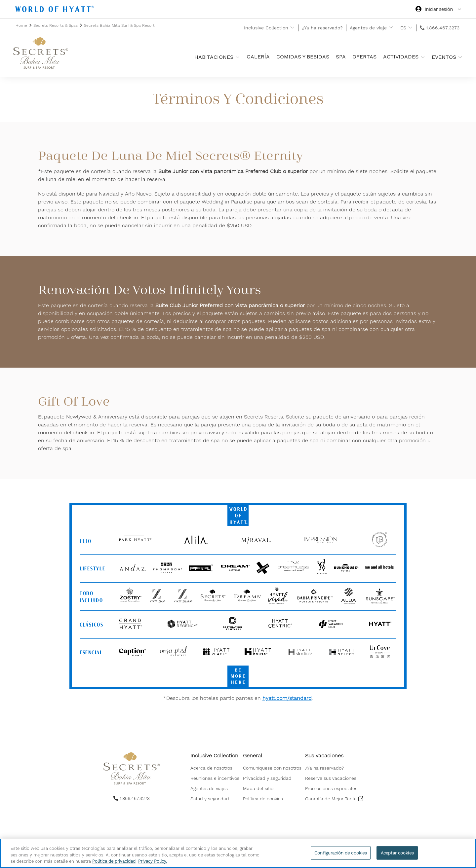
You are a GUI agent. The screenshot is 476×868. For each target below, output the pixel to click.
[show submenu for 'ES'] (410, 28)
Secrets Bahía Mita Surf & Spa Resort (119, 25)
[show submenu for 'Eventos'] (460, 57)
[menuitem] (215, 768)
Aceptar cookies (397, 853)
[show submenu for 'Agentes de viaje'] (391, 28)
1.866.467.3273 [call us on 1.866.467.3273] (443, 28)
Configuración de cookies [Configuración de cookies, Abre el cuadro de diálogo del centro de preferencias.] (341, 853)
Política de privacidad (114, 861)
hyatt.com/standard (287, 698)
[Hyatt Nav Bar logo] (55, 10)
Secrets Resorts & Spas (56, 25)
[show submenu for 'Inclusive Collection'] (292, 28)
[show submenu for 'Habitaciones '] (238, 57)
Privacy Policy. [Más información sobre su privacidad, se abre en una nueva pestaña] (153, 861)
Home (22, 25)
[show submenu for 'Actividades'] (423, 57)
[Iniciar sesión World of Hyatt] (438, 10)
